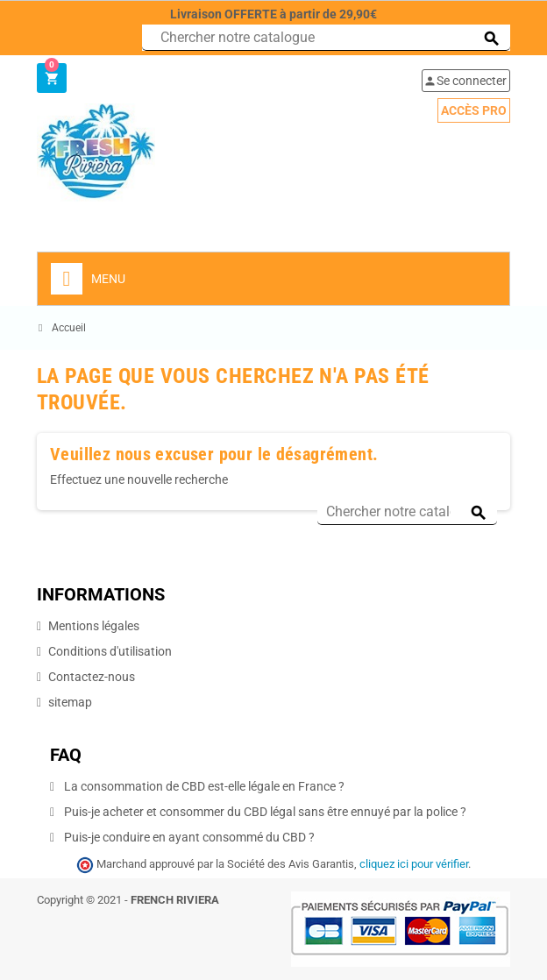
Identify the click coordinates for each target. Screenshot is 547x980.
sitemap (70, 702)
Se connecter (465, 81)
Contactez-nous (92, 677)
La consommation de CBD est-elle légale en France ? (203, 786)
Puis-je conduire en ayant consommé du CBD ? (188, 837)
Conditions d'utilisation (110, 651)
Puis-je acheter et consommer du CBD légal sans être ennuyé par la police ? (264, 812)
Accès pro (474, 110)
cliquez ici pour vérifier (414, 864)
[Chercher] (326, 38)
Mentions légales (94, 626)
